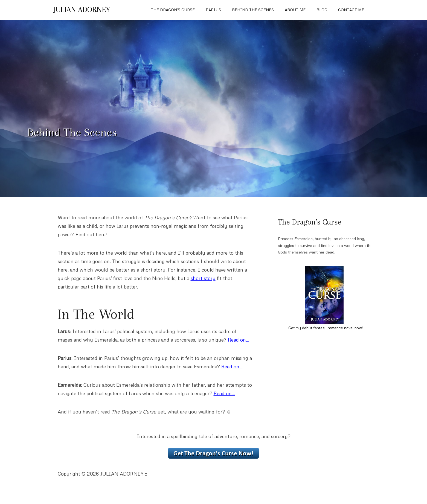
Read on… (239, 340)
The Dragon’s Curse (173, 10)
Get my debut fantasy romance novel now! (326, 328)
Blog (322, 10)
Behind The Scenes (253, 10)
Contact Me (351, 10)
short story (203, 278)
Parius (213, 10)
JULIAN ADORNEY (82, 10)
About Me (295, 10)
